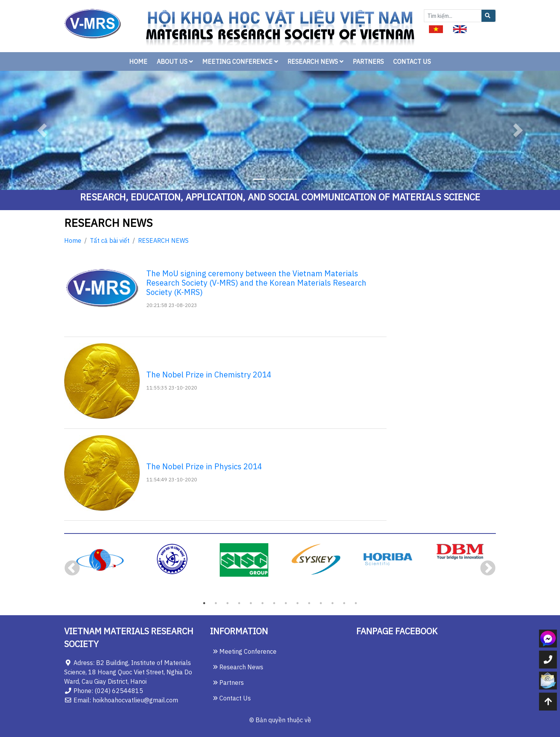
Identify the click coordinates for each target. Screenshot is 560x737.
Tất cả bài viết (110, 240)
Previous (72, 569)
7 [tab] (274, 603)
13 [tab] (344, 603)
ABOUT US (175, 61)
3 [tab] (227, 603)
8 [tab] (286, 603)
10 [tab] (309, 603)
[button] (42, 130)
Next (488, 569)
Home (73, 240)
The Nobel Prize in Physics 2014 (204, 466)
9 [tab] (297, 603)
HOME (138, 61)
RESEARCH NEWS (315, 61)
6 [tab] (262, 603)
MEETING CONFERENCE (240, 61)
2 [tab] (216, 603)
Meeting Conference (245, 651)
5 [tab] (251, 603)
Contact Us (232, 698)
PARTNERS (368, 61)
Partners (228, 683)
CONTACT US (412, 61)
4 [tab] (239, 603)
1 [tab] (204, 603)
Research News (238, 667)
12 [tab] (332, 603)
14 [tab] (356, 603)
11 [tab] (321, 603)
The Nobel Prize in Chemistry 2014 (209, 375)
